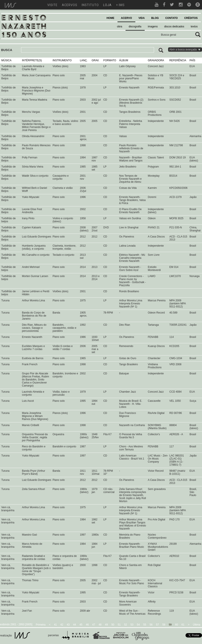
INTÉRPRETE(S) (32, 60)
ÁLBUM (124, 60)
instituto (90, 5)
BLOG (155, 18)
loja (107, 5)
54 (138, 625)
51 (119, 625)
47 (94, 625)
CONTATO (171, 18)
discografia (135, 27)
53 (132, 625)
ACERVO (126, 18)
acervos (70, 5)
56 (151, 625)
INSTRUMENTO (62, 60)
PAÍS (192, 60)
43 (68, 625)
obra (120, 27)
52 (125, 625)
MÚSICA (6, 60)
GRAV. (95, 60)
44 (75, 625)
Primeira (41, 625)
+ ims (120, 5)
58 (164, 625)
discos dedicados (174, 27)
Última (197, 625)
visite (52, 5)
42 (62, 625)
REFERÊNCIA (178, 60)
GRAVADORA (156, 60)
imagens (153, 27)
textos (194, 27)
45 (81, 625)
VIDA (142, 18)
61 (183, 625)
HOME (110, 18)
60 (176, 625)
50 (113, 625)
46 (87, 625)
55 (145, 625)
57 (157, 625)
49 (106, 625)
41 (55, 625)
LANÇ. (84, 60)
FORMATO (110, 60)
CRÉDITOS (191, 18)
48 (100, 625)
